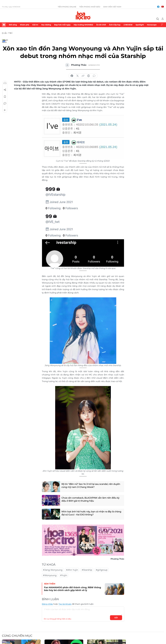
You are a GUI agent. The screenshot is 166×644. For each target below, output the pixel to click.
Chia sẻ (5, 90)
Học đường (46, 25)
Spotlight (140, 25)
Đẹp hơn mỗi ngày (62, 25)
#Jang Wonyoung (53, 570)
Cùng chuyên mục (17, 636)
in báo (89, 76)
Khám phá (25, 25)
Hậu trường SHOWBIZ (83, 25)
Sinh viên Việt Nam (112, 7)
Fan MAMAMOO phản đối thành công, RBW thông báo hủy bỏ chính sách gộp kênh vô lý (73, 589)
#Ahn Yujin (72, 570)
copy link (83, 76)
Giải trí (35, 25)
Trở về (5, 110)
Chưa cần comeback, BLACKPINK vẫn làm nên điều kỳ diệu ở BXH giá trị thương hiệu (90, 499)
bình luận (94, 76)
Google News (4, 41)
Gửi (116, 618)
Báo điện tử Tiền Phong (83, 16)
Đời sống (13, 25)
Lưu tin (5, 97)
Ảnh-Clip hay (115, 25)
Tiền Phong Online (67, 7)
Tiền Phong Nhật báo (90, 7)
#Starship (87, 570)
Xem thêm (162, 25)
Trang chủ (4, 25)
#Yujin (64, 575)
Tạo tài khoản (65, 604)
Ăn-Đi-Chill (101, 25)
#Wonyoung (50, 575)
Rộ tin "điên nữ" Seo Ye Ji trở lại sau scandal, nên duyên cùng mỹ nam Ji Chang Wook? (91, 486)
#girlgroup (102, 570)
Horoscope (152, 25)
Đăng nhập (47, 604)
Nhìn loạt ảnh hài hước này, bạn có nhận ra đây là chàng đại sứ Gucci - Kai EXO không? (91, 513)
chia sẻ (72, 76)
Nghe (5, 83)
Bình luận (5, 103)
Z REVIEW (128, 25)
